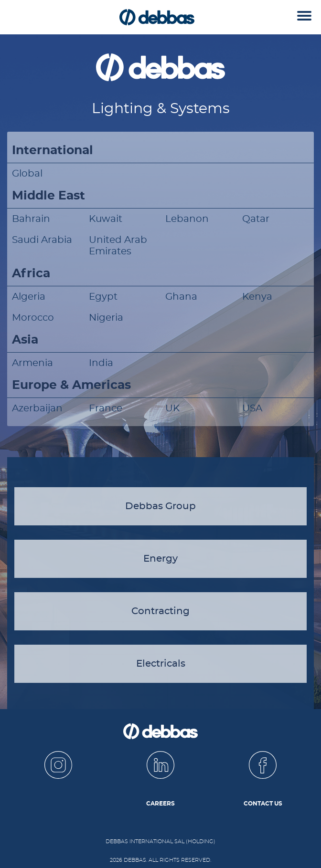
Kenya (257, 297)
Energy (160, 559)
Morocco (33, 318)
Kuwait (106, 219)
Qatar (256, 219)
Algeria (29, 297)
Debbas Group (160, 506)
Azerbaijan (37, 408)
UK (172, 408)
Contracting (160, 611)
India (101, 363)
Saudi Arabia (42, 240)
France (106, 408)
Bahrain (31, 219)
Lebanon (187, 219)
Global (27, 174)
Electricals (161, 664)
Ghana (181, 297)
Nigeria (106, 318)
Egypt (103, 297)
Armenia (32, 363)
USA (252, 408)
